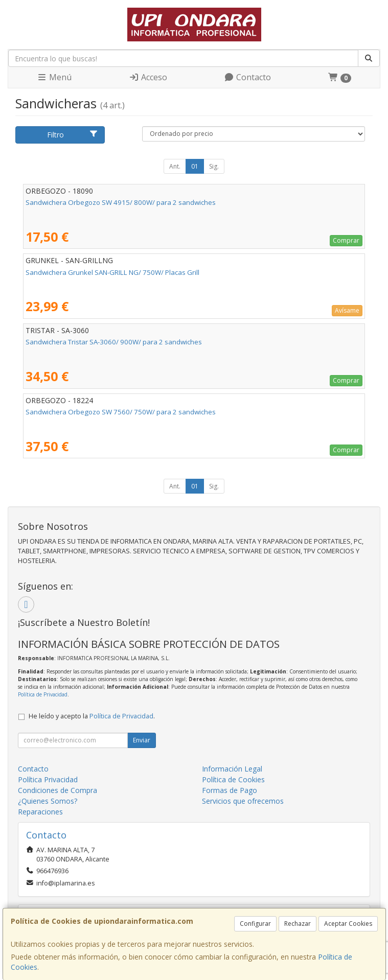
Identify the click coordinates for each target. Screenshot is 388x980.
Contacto (247, 77)
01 (195, 166)
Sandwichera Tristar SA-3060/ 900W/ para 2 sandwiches (114, 342)
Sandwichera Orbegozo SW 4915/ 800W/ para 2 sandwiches (121, 202)
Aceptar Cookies (348, 924)
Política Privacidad (48, 779)
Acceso (148, 77)
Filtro (73, 135)
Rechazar (298, 924)
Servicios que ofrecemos (243, 801)
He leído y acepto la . (92, 716)
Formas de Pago (230, 790)
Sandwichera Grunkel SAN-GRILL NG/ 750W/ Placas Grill (112, 272)
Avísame (347, 310)
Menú (54, 77)
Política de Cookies (233, 779)
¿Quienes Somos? (48, 801)
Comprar (346, 240)
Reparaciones (40, 812)
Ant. (175, 166)
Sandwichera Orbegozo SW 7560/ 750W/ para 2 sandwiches (121, 412)
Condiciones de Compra (58, 790)
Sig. (214, 166)
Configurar (255, 924)
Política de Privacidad (43, 694)
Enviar (142, 740)
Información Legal (232, 769)
